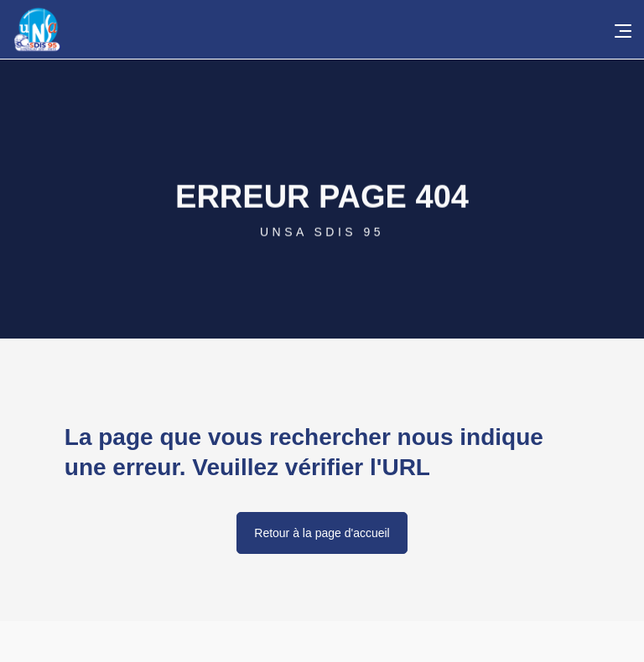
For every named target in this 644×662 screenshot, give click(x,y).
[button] (619, 29)
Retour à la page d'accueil (322, 533)
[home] (328, 29)
